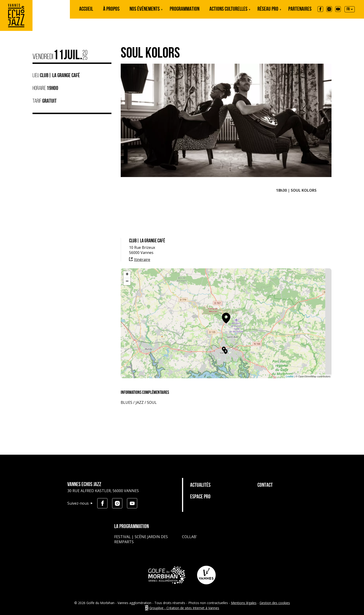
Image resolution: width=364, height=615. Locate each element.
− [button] (127, 282)
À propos (111, 9)
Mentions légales (244, 603)
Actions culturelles (228, 13)
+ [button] (127, 275)
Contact (265, 485)
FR (348, 9)
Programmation (185, 9)
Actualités (200, 485)
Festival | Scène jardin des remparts (141, 539)
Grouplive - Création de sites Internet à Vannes (184, 608)
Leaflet (290, 376)
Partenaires (300, 9)
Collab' (190, 537)
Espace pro (200, 497)
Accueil (86, 9)
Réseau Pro (268, 13)
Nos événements (145, 13)
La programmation (132, 527)
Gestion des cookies (275, 603)
